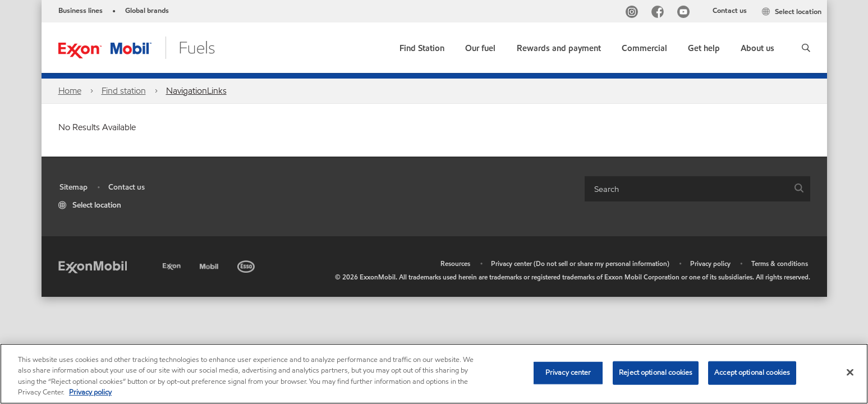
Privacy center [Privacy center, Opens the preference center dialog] (568, 373)
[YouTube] (686, 13)
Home (70, 91)
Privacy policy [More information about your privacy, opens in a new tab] (90, 392)
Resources (455, 263)
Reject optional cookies (656, 373)
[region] (434, 374)
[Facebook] (660, 13)
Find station (124, 91)
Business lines (81, 11)
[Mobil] (210, 265)
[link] (422, 46)
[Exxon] (173, 265)
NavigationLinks (196, 91)
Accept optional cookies (752, 373)
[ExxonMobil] (93, 266)
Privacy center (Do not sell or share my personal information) (580, 263)
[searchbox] (686, 189)
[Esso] (247, 265)
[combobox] (697, 189)
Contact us (730, 11)
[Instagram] (634, 13)
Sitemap (74, 187)
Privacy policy (710, 263)
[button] (806, 48)
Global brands (147, 11)
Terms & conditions (780, 263)
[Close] (850, 372)
